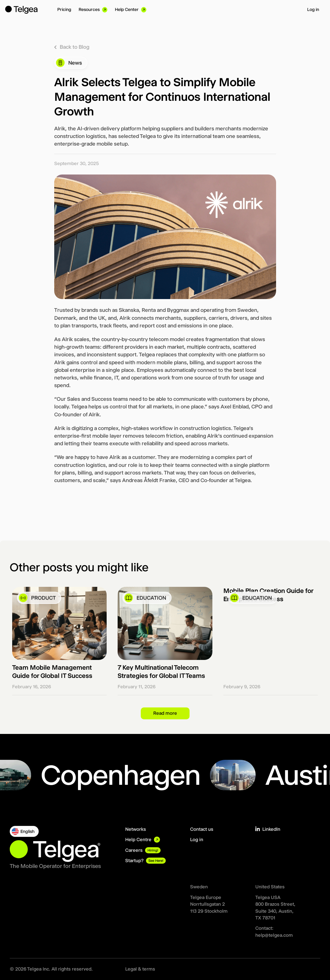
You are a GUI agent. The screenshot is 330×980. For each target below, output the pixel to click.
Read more (165, 713)
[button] (24, 831)
